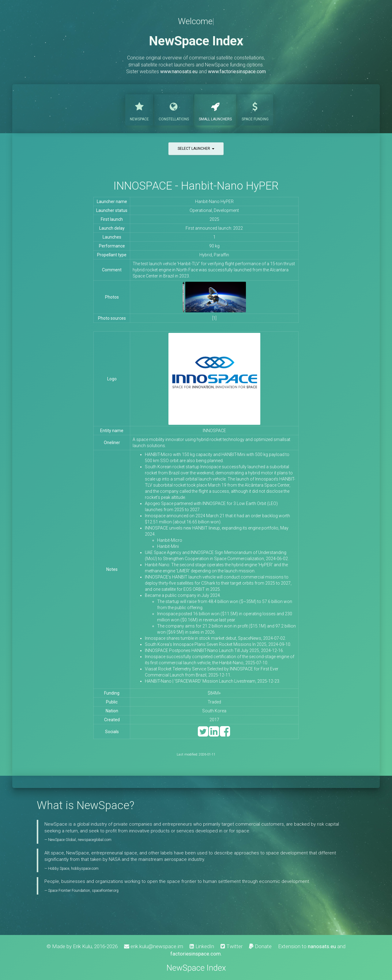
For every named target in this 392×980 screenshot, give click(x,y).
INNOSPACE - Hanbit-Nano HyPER (196, 186)
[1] (214, 318)
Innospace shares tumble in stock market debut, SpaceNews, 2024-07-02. (215, 638)
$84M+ (214, 693)
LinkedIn (202, 946)
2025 (214, 219)
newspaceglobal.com (95, 840)
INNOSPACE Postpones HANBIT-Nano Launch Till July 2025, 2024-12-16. (214, 650)
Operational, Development (214, 210)
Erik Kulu (82, 946)
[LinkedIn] (214, 734)
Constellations (174, 109)
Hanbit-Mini (168, 546)
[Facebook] (225, 734)
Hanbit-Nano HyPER (214, 202)
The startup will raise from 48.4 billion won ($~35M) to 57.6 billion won (225, 601)
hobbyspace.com (85, 869)
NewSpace (139, 109)
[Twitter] (203, 734)
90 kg (214, 246)
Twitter (232, 946)
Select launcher (196, 149)
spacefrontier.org (105, 891)
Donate (260, 946)
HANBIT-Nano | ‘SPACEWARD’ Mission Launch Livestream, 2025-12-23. (213, 681)
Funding (255, 109)
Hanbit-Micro (170, 540)
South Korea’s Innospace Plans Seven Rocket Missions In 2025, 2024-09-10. (218, 644)
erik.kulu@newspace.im (154, 946)
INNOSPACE (214, 431)
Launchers (215, 109)
